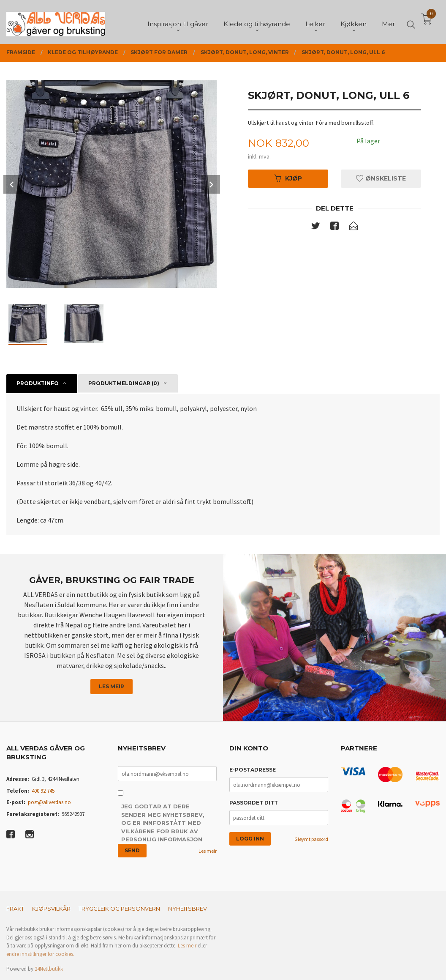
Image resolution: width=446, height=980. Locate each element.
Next (211, 184)
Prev (13, 184)
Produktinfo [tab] (38, 383)
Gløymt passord (311, 839)
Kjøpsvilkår (51, 909)
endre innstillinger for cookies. (40, 954)
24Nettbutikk (49, 969)
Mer (388, 21)
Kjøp (288, 178)
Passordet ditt (254, 803)
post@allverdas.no (49, 802)
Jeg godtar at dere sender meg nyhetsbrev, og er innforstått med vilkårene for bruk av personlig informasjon (163, 823)
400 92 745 (43, 791)
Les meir (111, 686)
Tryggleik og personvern (119, 909)
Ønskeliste (381, 178)
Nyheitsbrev (188, 909)
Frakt (15, 909)
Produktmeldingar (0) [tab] (124, 383)
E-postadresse (253, 770)
